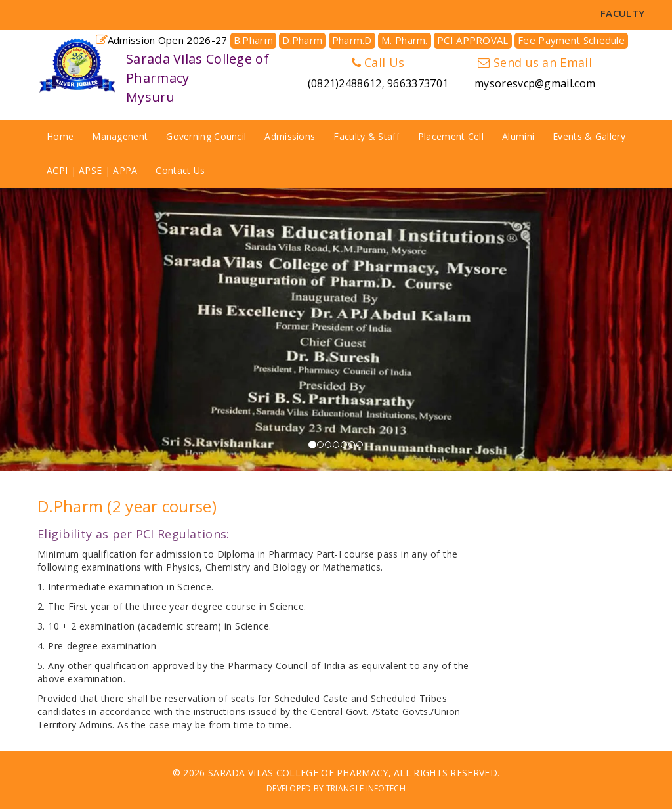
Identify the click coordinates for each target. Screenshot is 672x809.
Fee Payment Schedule (571, 40)
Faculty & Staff (367, 136)
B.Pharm (253, 40)
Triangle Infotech (366, 788)
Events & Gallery (589, 136)
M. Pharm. (405, 40)
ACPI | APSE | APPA (92, 170)
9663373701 (418, 83)
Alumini (518, 136)
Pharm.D (352, 40)
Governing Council (206, 136)
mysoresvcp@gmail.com (535, 83)
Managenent (120, 136)
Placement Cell (451, 136)
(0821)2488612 (345, 83)
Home (60, 136)
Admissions (290, 136)
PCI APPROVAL (473, 40)
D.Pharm (302, 40)
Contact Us (180, 170)
